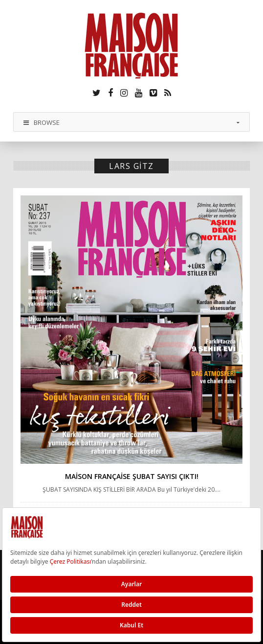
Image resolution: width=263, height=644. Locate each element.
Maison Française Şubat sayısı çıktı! (132, 476)
